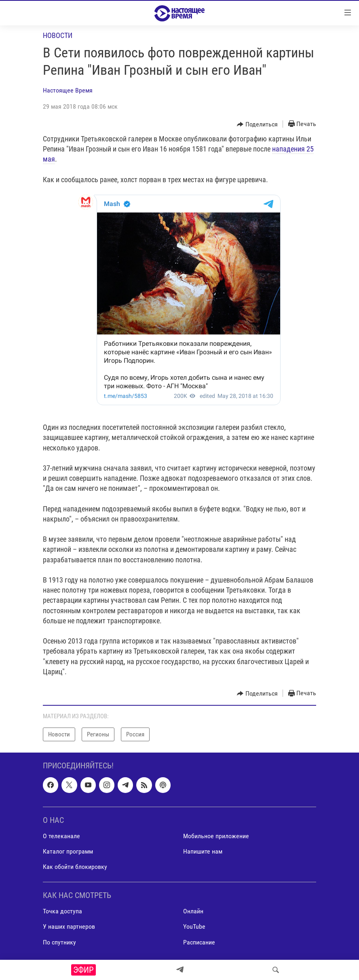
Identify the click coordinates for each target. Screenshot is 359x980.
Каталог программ (68, 851)
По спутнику (59, 942)
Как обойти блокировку (75, 867)
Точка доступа (62, 911)
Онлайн (193, 911)
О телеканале (61, 836)
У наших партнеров (69, 927)
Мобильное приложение (216, 836)
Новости (58, 35)
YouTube (194, 927)
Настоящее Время (68, 90)
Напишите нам (203, 851)
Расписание (199, 942)
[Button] (257, 124)
